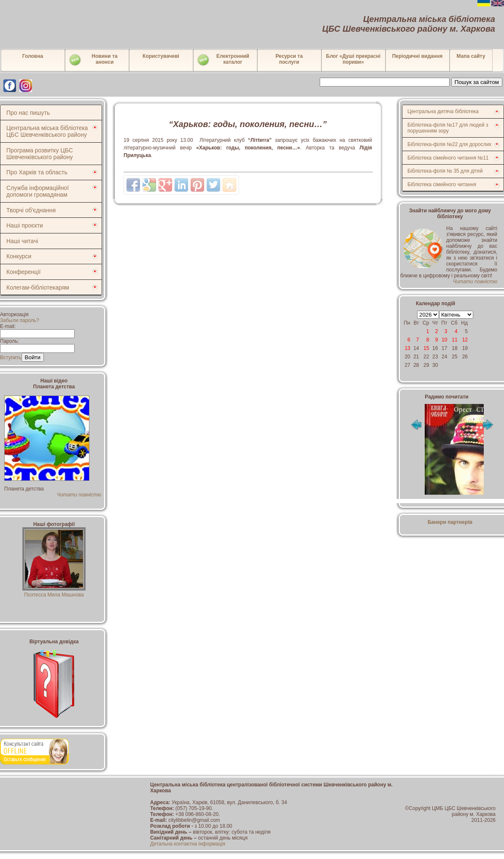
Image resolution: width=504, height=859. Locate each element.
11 (454, 340)
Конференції (23, 272)
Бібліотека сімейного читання (442, 184)
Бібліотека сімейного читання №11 (448, 158)
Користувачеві (161, 56)
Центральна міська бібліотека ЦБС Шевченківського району (47, 131)
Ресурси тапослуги (289, 59)
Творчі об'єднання (31, 210)
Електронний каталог (223, 60)
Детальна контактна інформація (188, 844)
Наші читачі (22, 241)
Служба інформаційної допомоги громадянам (38, 191)
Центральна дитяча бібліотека (443, 111)
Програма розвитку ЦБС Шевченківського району (40, 154)
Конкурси (19, 256)
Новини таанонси (93, 60)
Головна (33, 56)
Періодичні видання (418, 56)
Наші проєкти (25, 225)
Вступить (11, 358)
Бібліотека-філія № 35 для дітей (445, 171)
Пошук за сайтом (477, 82)
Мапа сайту (471, 56)
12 (465, 340)
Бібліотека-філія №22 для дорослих (449, 144)
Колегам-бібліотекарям (38, 287)
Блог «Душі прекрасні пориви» (353, 59)
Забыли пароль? (20, 320)
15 (426, 348)
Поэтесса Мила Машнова (54, 592)
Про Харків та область (37, 172)
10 (444, 340)
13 (407, 348)
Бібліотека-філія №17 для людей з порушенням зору (448, 128)
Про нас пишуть (28, 113)
